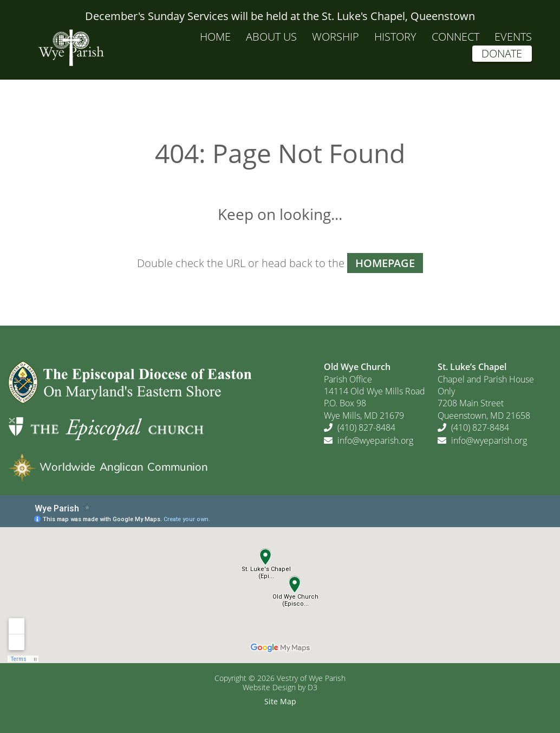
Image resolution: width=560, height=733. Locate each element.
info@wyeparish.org (375, 440)
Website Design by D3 (280, 687)
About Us (271, 37)
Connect (455, 37)
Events (513, 37)
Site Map (280, 701)
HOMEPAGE (385, 263)
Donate (502, 53)
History (395, 37)
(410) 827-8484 (366, 427)
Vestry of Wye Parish (311, 678)
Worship (336, 37)
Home (215, 37)
